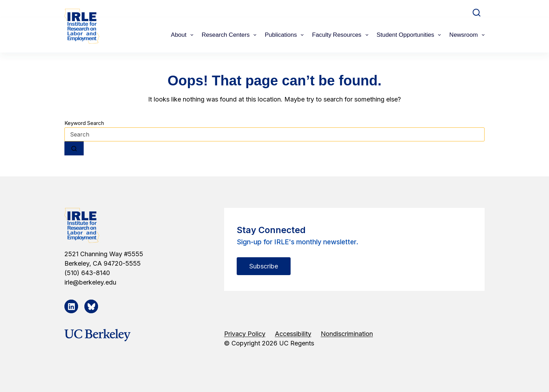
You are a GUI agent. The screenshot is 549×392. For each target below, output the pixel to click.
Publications (286, 35)
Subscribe (264, 266)
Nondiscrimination (347, 334)
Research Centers (230, 35)
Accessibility (293, 334)
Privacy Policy (245, 334)
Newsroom (467, 35)
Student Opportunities (410, 35)
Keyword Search (84, 123)
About (183, 35)
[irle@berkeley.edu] (134, 282)
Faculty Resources (341, 35)
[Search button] (74, 148)
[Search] (477, 13)
